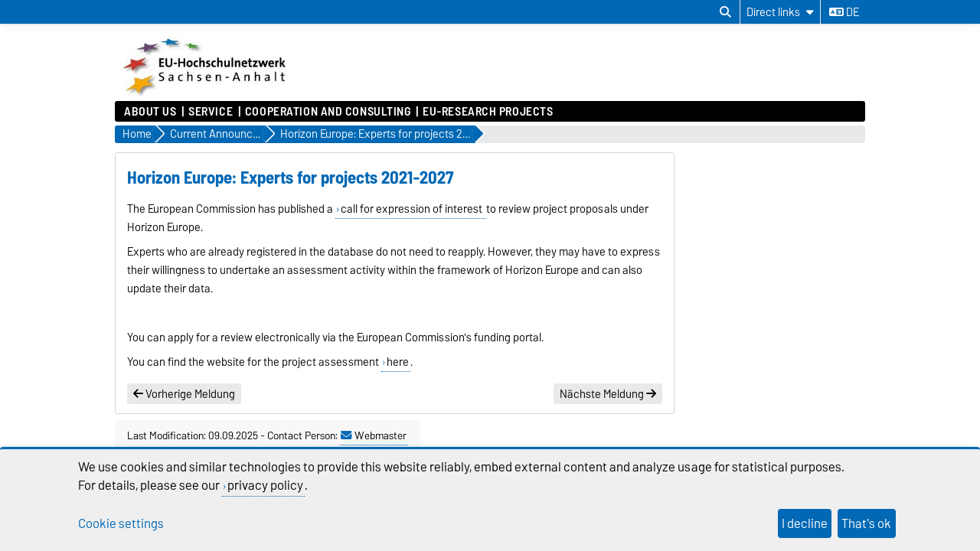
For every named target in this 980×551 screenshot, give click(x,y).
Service (211, 112)
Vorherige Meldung (184, 394)
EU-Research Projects (488, 112)
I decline (805, 523)
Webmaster (374, 435)
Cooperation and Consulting (328, 112)
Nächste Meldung (608, 394)
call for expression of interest (413, 209)
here (398, 362)
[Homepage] (206, 93)
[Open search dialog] (725, 12)
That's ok (866, 523)
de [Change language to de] (844, 12)
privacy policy (265, 485)
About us (150, 112)
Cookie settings (121, 523)
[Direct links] (780, 12)
